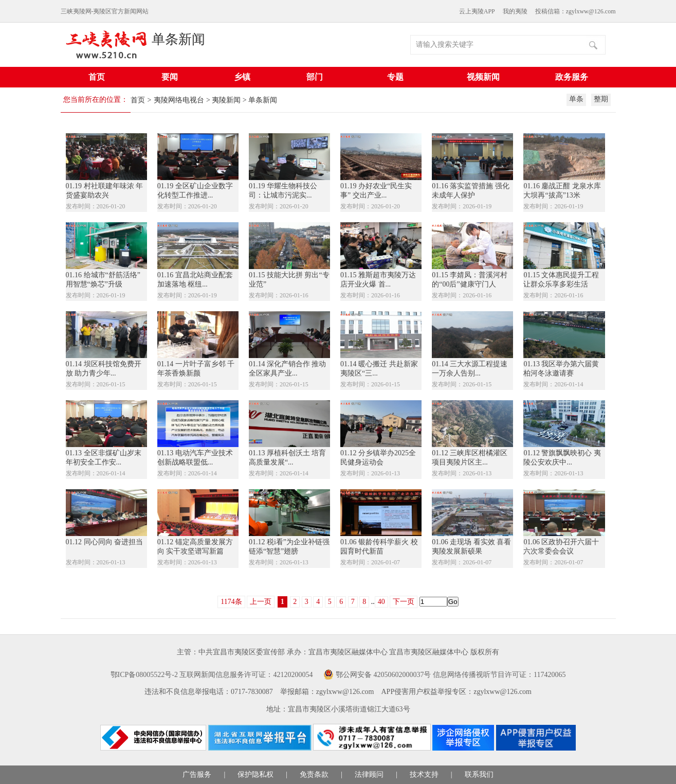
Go (453, 602)
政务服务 (572, 77)
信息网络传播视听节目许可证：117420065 (499, 675)
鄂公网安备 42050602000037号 (383, 675)
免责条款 (314, 774)
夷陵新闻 (226, 100)
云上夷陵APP (477, 11)
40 (381, 602)
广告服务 (197, 774)
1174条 (231, 602)
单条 (576, 99)
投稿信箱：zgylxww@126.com (575, 11)
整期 (601, 99)
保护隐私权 (255, 774)
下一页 (404, 602)
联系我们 (479, 774)
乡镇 (242, 77)
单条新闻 (178, 39)
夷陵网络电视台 (179, 100)
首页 (97, 77)
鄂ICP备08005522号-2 (144, 675)
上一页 (261, 602)
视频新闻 (483, 77)
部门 (315, 77)
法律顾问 (369, 774)
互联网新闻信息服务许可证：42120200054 (246, 675)
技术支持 (424, 774)
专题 (395, 77)
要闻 (170, 77)
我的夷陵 (515, 11)
